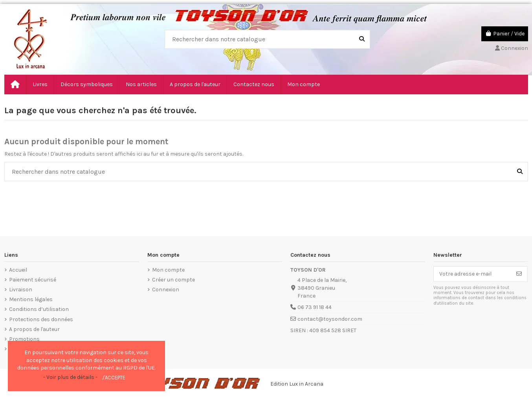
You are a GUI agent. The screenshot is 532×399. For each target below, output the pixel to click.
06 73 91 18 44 (315, 307)
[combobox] (267, 39)
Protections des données (41, 319)
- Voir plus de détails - (70, 377)
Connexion (166, 290)
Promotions (24, 339)
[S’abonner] (519, 274)
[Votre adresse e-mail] (472, 274)
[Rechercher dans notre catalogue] (362, 39)
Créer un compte (173, 280)
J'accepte (114, 378)
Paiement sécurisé (33, 280)
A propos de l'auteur (34, 329)
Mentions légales (31, 299)
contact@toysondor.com (330, 319)
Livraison (21, 290)
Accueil (18, 270)
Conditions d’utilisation (39, 309)
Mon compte (168, 270)
